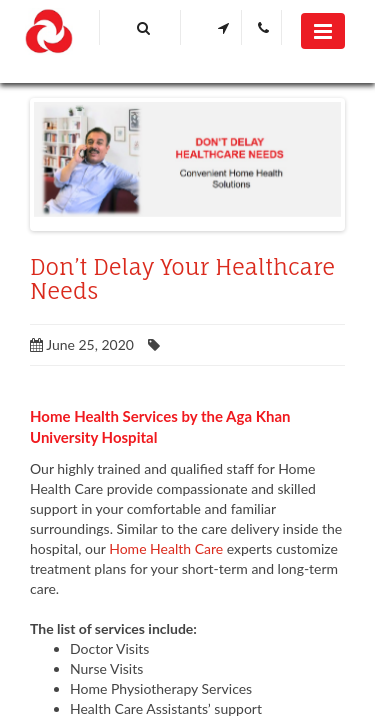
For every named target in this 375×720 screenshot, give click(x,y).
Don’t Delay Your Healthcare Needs (182, 279)
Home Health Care (166, 548)
